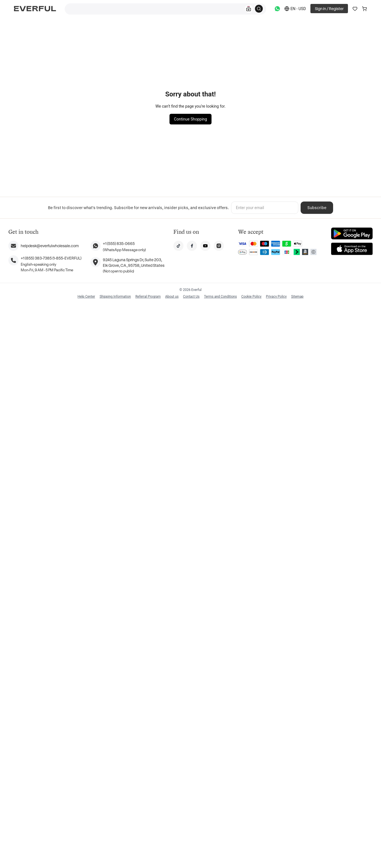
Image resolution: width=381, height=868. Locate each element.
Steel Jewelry (104, 73)
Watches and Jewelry (173, 73)
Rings (84, 27)
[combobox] (165, 9)
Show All (124, 574)
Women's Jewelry (136, 73)
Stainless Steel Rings (113, 27)
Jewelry (66, 27)
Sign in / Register (329, 9)
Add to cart (274, 155)
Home (47, 27)
